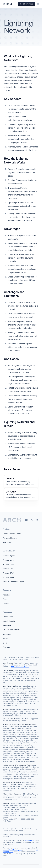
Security (6, 599)
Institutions (7, 634)
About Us (7, 595)
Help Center (8, 617)
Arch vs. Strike (9, 577)
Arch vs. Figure (9, 556)
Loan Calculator (9, 621)
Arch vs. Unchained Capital (14, 582)
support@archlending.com (13, 850)
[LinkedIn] (37, 520)
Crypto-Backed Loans (12, 534)
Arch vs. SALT (8, 573)
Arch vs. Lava (8, 560)
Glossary (6, 647)
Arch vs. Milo (8, 569)
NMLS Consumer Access (20, 667)
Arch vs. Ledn (8, 564)
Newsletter (7, 625)
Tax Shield (7, 542)
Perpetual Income (10, 538)
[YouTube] (26, 520)
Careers (6, 604)
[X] (32, 520)
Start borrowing (26, 4)
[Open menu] (38, 4)
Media (5, 638)
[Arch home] (12, 520)
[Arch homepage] (8, 4)
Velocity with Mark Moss (13, 630)
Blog (5, 643)
